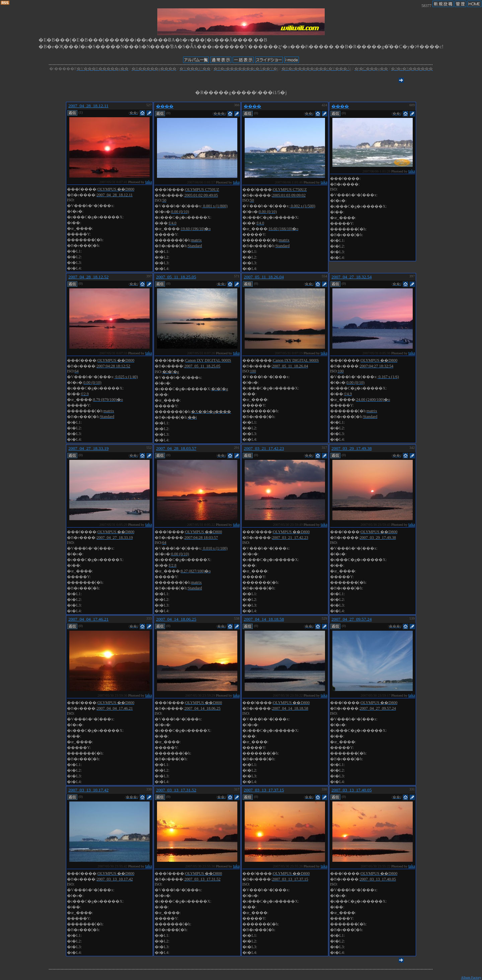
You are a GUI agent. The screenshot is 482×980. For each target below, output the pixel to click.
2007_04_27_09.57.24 (351, 619)
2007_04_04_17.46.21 (88, 619)
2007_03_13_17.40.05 (351, 790)
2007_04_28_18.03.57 (176, 448)
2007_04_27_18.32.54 (351, 277)
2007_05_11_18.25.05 (176, 277)
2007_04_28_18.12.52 (88, 277)
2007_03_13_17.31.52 (176, 790)
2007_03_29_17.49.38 (351, 448)
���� (165, 106)
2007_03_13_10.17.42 (88, 790)
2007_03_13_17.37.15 (264, 790)
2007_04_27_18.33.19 (88, 448)
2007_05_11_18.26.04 (264, 277)
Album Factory (471, 977)
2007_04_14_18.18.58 (264, 619)
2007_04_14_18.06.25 (176, 619)
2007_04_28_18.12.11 (88, 106)
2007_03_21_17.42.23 (264, 448)
